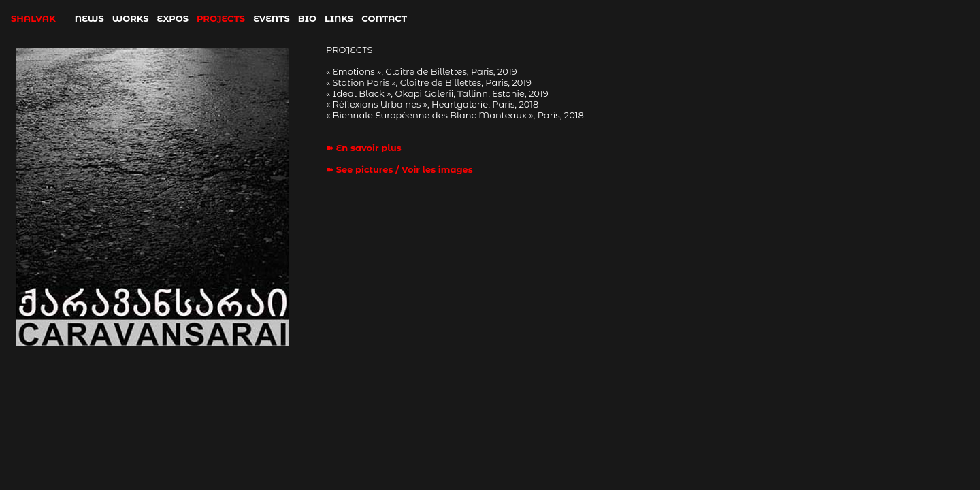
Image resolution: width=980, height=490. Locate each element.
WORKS (131, 18)
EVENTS (272, 18)
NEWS (89, 18)
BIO (307, 18)
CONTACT (384, 18)
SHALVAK (33, 18)
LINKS (339, 18)
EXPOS (173, 18)
